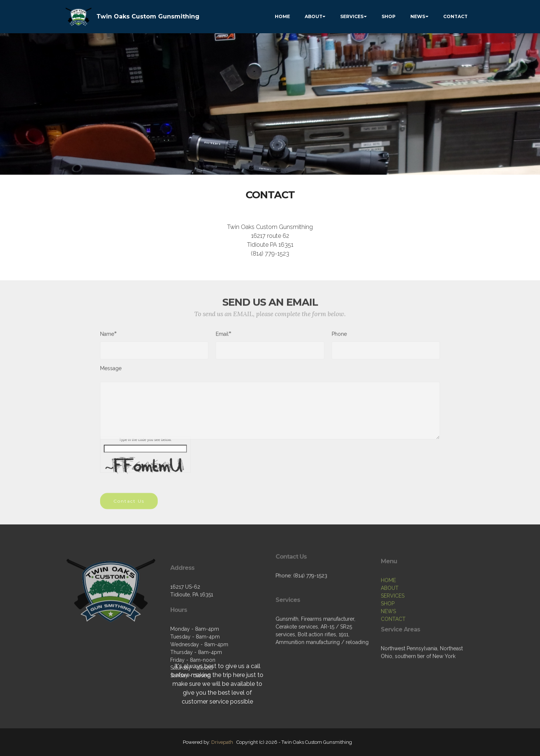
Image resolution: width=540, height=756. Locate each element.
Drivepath (222, 742)
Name (107, 337)
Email (222, 337)
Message (111, 371)
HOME (282, 16)
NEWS (418, 16)
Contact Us (129, 507)
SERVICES (352, 16)
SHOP (389, 16)
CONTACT (455, 16)
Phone (339, 337)
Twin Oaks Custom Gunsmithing (148, 16)
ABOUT (314, 16)
